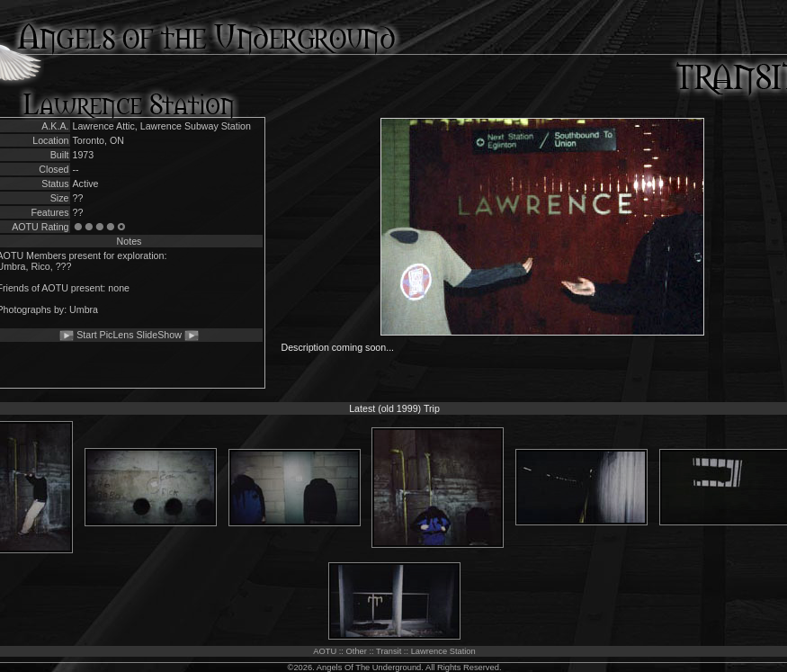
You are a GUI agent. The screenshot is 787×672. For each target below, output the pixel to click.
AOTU (325, 651)
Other (357, 651)
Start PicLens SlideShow (129, 335)
